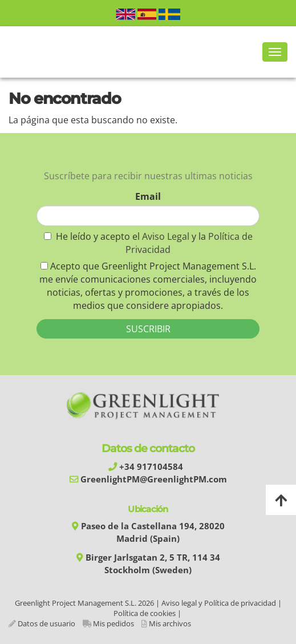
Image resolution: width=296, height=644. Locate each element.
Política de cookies (145, 613)
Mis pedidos (113, 623)
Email (148, 196)
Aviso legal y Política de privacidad (219, 603)
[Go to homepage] (6, 52)
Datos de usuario (46, 623)
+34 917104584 (151, 467)
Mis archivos (170, 623)
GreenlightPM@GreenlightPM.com (154, 479)
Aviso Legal (167, 236)
